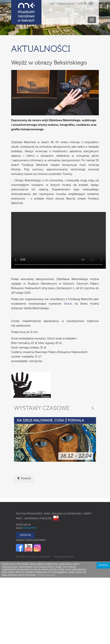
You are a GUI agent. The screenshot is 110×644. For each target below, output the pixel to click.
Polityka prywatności (29, 514)
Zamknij (103, 565)
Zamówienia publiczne (38, 519)
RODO (47, 514)
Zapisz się (25, 535)
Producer (70, 557)
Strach (68, 304)
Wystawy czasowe (42, 408)
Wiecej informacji (46, 575)
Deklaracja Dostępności (67, 514)
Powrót (24, 478)
